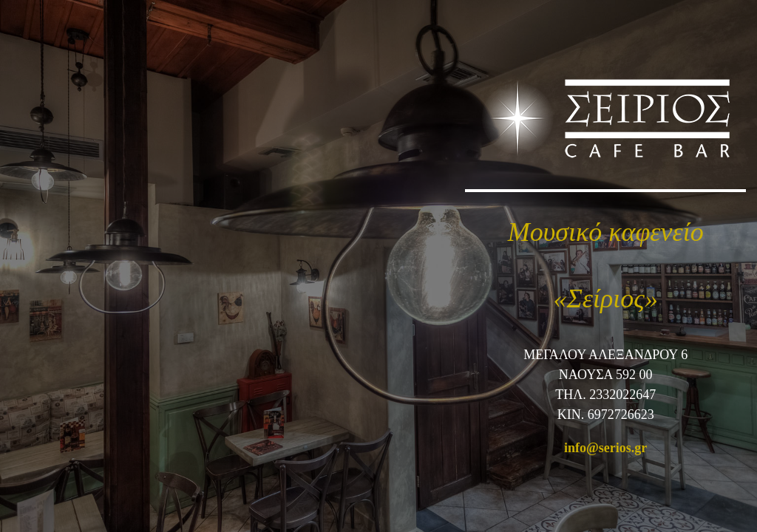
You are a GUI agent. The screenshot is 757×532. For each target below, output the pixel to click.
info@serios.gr (605, 448)
